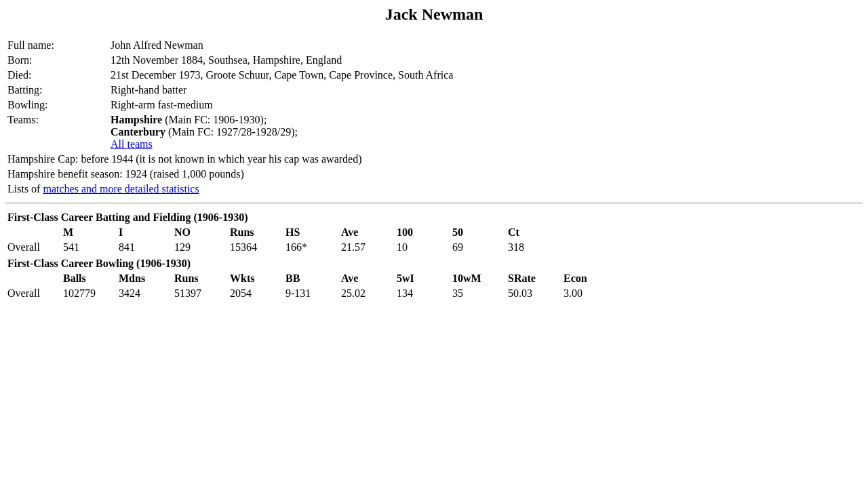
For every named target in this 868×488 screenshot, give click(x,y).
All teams (132, 144)
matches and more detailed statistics (121, 189)
